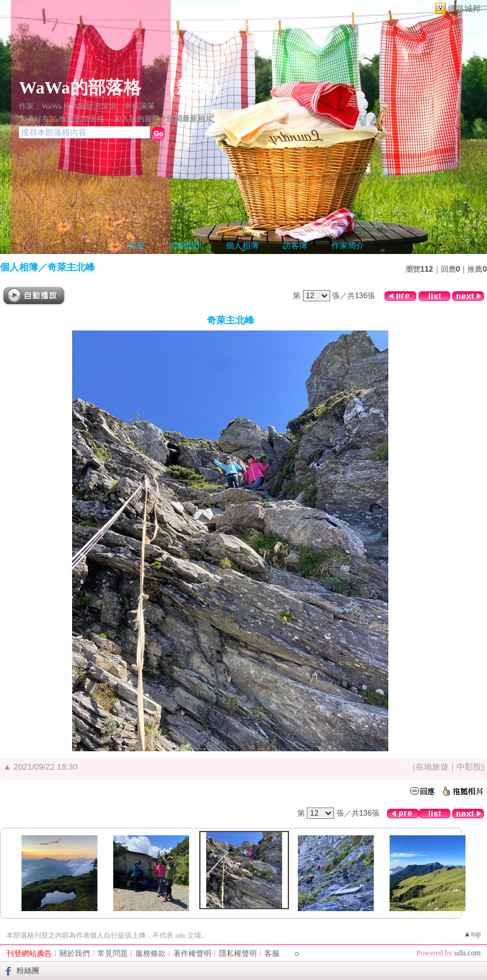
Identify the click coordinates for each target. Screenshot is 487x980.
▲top (472, 934)
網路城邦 (464, 9)
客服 (272, 953)
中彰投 (469, 767)
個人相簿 (242, 245)
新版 (194, 88)
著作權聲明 (192, 953)
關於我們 (75, 953)
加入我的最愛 (137, 119)
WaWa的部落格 (80, 88)
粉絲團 (28, 971)
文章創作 (185, 245)
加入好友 (34, 119)
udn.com (467, 953)
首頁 (137, 245)
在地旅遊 (432, 767)
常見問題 (113, 953)
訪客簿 (295, 245)
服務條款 (151, 953)
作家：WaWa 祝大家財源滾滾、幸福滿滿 (87, 106)
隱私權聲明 (238, 953)
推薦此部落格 (82, 119)
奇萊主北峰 (71, 267)
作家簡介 (348, 245)
